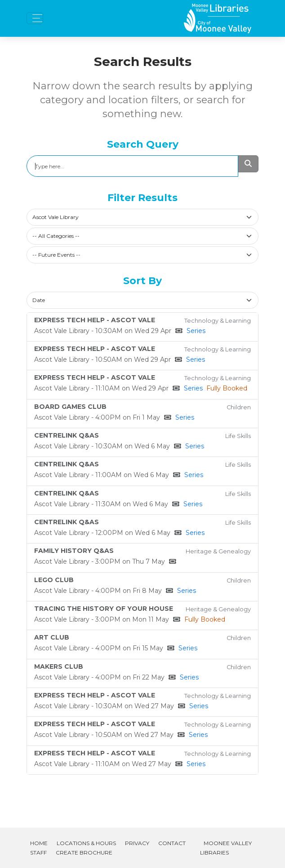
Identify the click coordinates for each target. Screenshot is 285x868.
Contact (172, 843)
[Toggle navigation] (35, 18)
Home (39, 843)
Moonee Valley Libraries (226, 848)
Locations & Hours (86, 843)
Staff (38, 853)
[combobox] (142, 217)
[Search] (132, 166)
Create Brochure (84, 853)
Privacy (137, 843)
